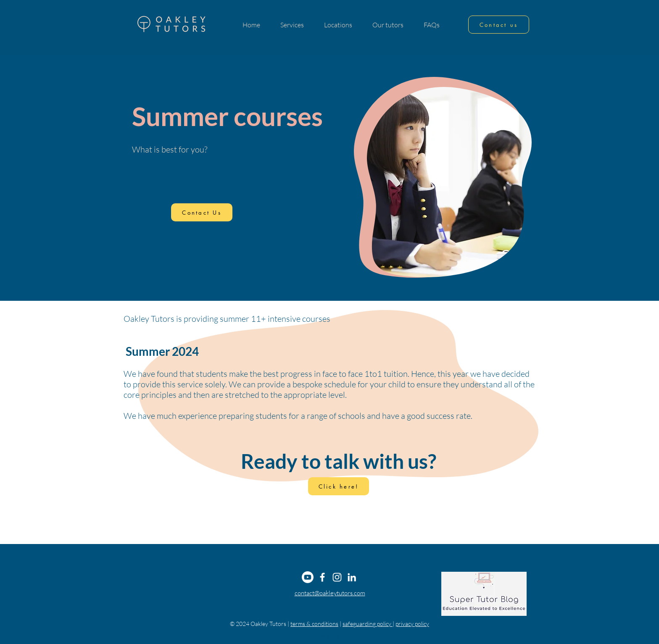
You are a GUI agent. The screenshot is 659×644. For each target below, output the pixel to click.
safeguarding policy (368, 624)
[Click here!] (339, 486)
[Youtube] (308, 577)
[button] (292, 25)
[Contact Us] (202, 212)
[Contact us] (499, 25)
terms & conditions (314, 624)
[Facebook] (322, 577)
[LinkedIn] (352, 577)
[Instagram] (337, 577)
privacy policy (412, 624)
